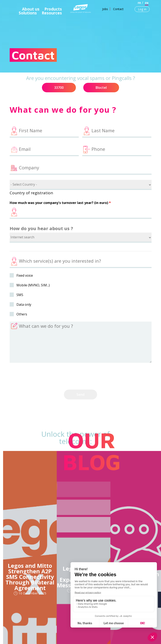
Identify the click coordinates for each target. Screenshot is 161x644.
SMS (20, 295)
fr (139, 3)
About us (31, 9)
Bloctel (101, 88)
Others (22, 314)
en (147, 3)
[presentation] (41, 376)
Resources (52, 13)
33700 (59, 88)
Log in (142, 9)
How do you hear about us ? (41, 228)
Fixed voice (25, 275)
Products (53, 9)
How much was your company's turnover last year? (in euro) (60, 203)
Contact (118, 9)
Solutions (28, 13)
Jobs (105, 9)
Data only (24, 304)
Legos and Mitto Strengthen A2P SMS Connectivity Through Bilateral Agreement (30, 577)
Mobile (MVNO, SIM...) (33, 285)
